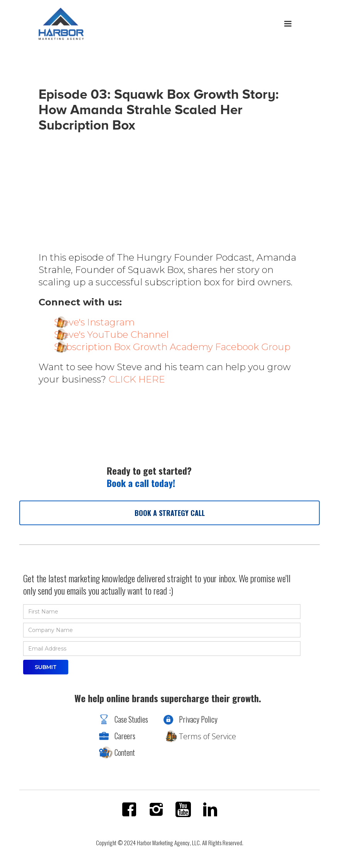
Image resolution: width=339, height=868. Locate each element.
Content (125, 752)
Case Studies (131, 719)
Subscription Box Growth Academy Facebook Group (172, 347)
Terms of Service (207, 736)
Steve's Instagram (94, 322)
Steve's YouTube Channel (111, 335)
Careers (125, 736)
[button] (288, 24)
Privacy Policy (198, 719)
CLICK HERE (137, 379)
